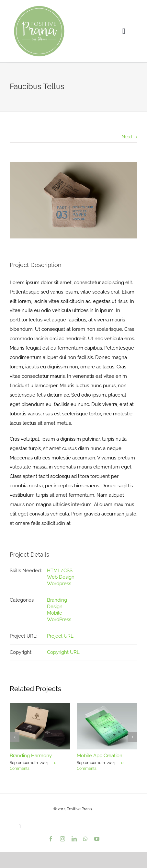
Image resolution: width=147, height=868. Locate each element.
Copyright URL (63, 652)
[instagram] (62, 839)
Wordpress (59, 584)
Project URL (60, 636)
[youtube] (97, 839)
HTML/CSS (60, 571)
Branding (57, 600)
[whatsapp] (85, 839)
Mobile (55, 613)
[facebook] (51, 839)
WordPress (59, 619)
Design (55, 607)
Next (127, 137)
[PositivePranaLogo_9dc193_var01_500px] (39, 7)
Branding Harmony (31, 756)
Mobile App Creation (100, 756)
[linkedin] (74, 839)
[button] (15, 737)
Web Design (61, 577)
